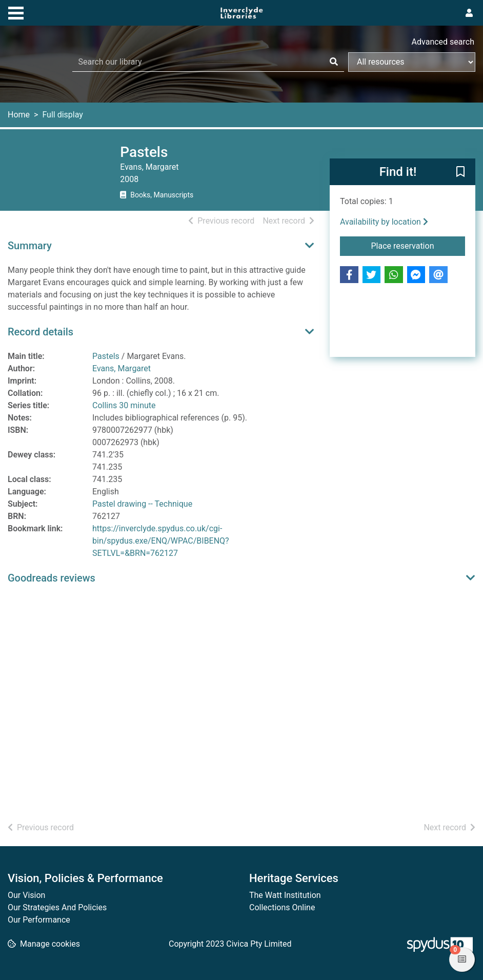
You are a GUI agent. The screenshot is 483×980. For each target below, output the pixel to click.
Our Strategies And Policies (57, 907)
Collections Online (282, 907)
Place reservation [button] (418, 245)
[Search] (334, 62)
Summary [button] (30, 246)
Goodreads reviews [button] (52, 578)
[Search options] (412, 62)
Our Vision (26, 895)
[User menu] (469, 13)
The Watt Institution (285, 895)
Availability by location (384, 222)
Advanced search (443, 42)
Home (19, 115)
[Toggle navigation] (16, 12)
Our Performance (39, 920)
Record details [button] (41, 332)
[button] (460, 172)
